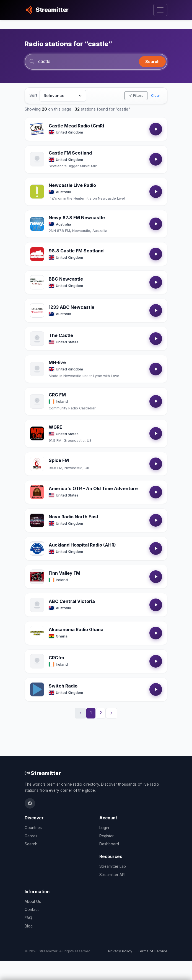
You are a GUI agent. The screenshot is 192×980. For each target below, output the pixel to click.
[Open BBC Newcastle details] (37, 283)
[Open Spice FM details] (37, 464)
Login (104, 828)
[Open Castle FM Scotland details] (37, 160)
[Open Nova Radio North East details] (37, 521)
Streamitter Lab (113, 866)
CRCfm (56, 658)
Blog (29, 926)
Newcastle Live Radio (72, 185)
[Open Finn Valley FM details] (37, 577)
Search (152, 62)
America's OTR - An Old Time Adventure (93, 489)
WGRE (55, 427)
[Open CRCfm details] (37, 662)
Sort (33, 96)
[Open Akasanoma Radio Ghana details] (37, 633)
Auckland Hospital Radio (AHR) (82, 545)
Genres (31, 836)
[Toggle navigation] (160, 10)
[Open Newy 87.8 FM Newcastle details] (37, 224)
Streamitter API (112, 875)
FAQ (28, 918)
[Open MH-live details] (37, 369)
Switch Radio (63, 686)
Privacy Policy (120, 951)
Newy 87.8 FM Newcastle (77, 218)
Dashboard (109, 844)
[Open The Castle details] (37, 339)
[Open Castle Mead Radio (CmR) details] (37, 129)
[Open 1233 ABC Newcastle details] (37, 311)
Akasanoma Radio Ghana (76, 630)
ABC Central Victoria (72, 602)
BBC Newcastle (66, 279)
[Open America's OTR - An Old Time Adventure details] (37, 492)
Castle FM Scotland (70, 153)
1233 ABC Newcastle (72, 307)
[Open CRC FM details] (37, 401)
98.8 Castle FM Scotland (76, 251)
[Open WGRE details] (37, 434)
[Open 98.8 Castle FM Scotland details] (37, 254)
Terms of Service (153, 951)
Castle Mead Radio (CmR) (76, 126)
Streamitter (43, 773)
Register (107, 836)
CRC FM (57, 395)
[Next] (112, 714)
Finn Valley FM (64, 573)
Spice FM (59, 461)
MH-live (57, 363)
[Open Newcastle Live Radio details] (37, 192)
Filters (136, 96)
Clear (156, 96)
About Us (33, 901)
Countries (33, 828)
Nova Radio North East (74, 517)
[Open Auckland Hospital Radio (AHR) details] (37, 549)
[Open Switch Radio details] (37, 690)
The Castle (61, 336)
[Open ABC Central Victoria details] (37, 605)
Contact (32, 910)
